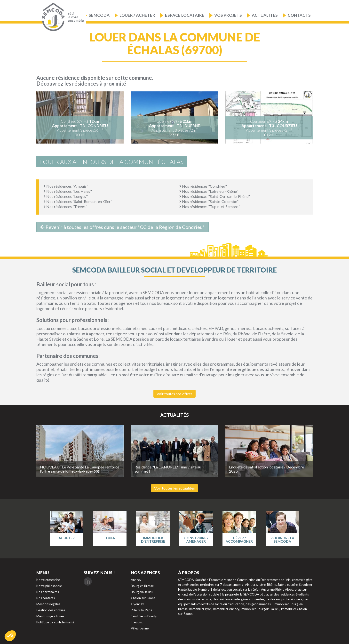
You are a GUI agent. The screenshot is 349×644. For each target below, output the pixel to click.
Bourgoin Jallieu (142, 592)
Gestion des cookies (51, 610)
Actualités (265, 15)
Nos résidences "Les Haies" (68, 191)
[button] (10, 636)
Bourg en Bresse (142, 586)
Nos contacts (46, 598)
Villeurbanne (140, 628)
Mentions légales (48, 604)
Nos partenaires (48, 592)
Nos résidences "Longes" (66, 196)
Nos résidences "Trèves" (65, 206)
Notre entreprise (48, 580)
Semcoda (99, 15)
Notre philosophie (49, 586)
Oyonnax (137, 604)
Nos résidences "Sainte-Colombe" (209, 201)
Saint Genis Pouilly (144, 616)
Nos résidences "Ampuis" (66, 186)
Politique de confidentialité (55, 622)
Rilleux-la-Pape (142, 610)
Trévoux (137, 622)
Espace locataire (185, 15)
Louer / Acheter (137, 15)
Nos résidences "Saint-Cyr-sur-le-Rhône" (215, 196)
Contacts (299, 15)
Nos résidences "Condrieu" (203, 186)
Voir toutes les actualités (174, 488)
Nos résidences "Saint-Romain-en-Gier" (78, 201)
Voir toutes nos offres (174, 394)
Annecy (136, 580)
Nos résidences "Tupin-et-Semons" (210, 206)
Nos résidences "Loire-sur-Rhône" (209, 191)
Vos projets (228, 15)
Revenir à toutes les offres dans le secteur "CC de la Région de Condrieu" (123, 227)
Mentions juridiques (50, 616)
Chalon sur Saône (143, 598)
